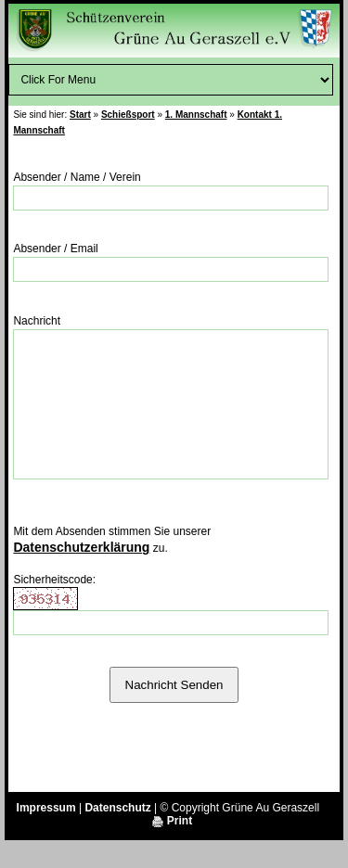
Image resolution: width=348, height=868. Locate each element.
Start (80, 115)
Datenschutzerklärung (81, 575)
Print (172, 849)
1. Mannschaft (196, 115)
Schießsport (128, 115)
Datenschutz (117, 836)
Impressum (46, 836)
